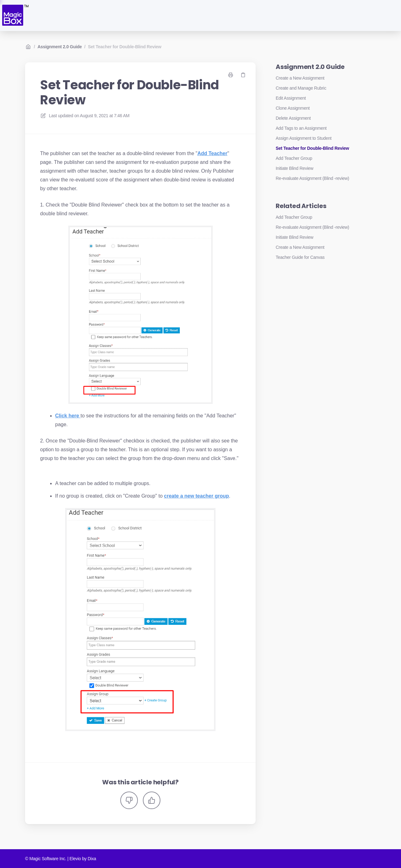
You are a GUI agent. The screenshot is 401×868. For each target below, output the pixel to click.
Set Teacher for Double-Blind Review (125, 47)
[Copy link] (243, 75)
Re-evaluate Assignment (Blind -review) (312, 178)
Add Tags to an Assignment (301, 128)
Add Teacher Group (294, 158)
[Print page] (231, 75)
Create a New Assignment (300, 78)
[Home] (15, 16)
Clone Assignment (293, 108)
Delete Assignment (293, 118)
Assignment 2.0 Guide (60, 47)
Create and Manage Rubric (301, 88)
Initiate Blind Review (294, 168)
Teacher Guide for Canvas (300, 257)
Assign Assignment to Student (304, 138)
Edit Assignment (291, 98)
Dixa (92, 859)
